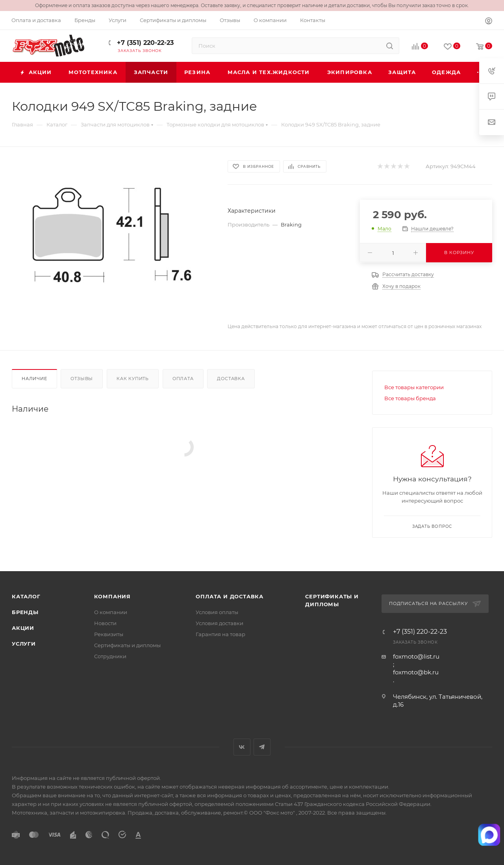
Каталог (26, 596)
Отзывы (82, 379)
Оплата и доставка (230, 596)
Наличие (34, 379)
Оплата (183, 379)
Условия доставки (220, 623)
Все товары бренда (410, 398)
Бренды (25, 612)
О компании (111, 612)
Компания (112, 596)
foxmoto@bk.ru (416, 672)
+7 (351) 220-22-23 (144, 43)
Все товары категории (414, 387)
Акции (23, 628)
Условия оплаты (217, 612)
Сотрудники (110, 656)
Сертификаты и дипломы (127, 645)
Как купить (133, 379)
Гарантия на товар (220, 634)
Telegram (262, 747)
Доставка (231, 379)
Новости (105, 623)
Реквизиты (109, 634)
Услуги (24, 644)
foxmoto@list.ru (416, 656)
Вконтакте (242, 747)
